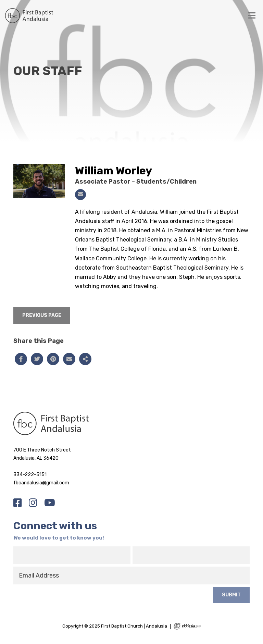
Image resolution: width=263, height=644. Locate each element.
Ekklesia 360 (187, 626)
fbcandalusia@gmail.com (41, 483)
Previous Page (42, 315)
